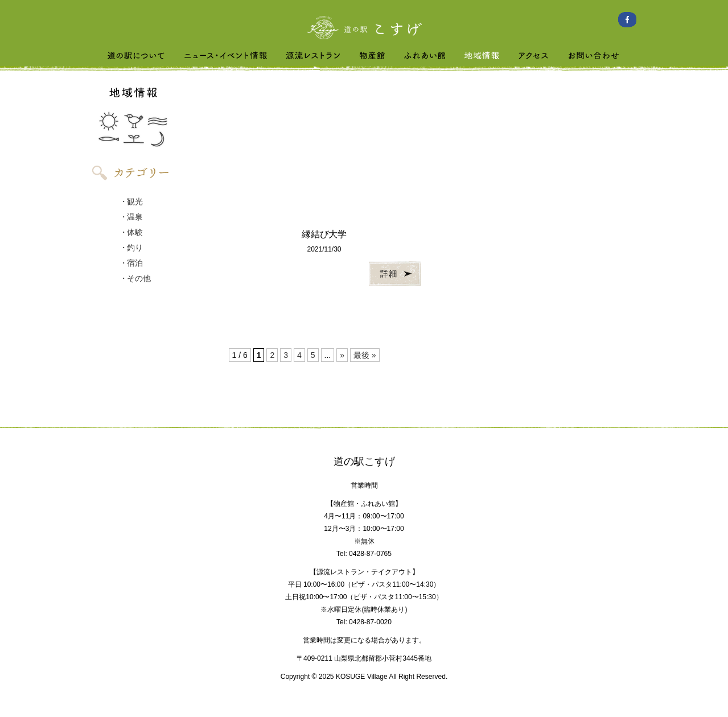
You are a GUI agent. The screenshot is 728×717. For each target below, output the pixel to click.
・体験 (131, 232)
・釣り (131, 248)
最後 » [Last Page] (365, 355)
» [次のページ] (342, 355)
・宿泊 (131, 263)
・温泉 (131, 217)
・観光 (131, 201)
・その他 (135, 278)
